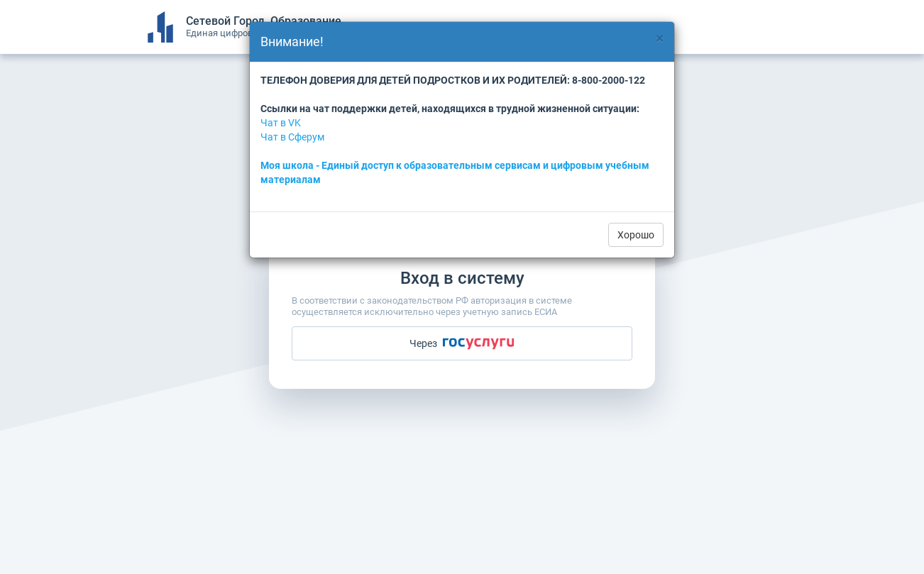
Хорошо (636, 235)
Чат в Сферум (292, 137)
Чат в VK (281, 123)
